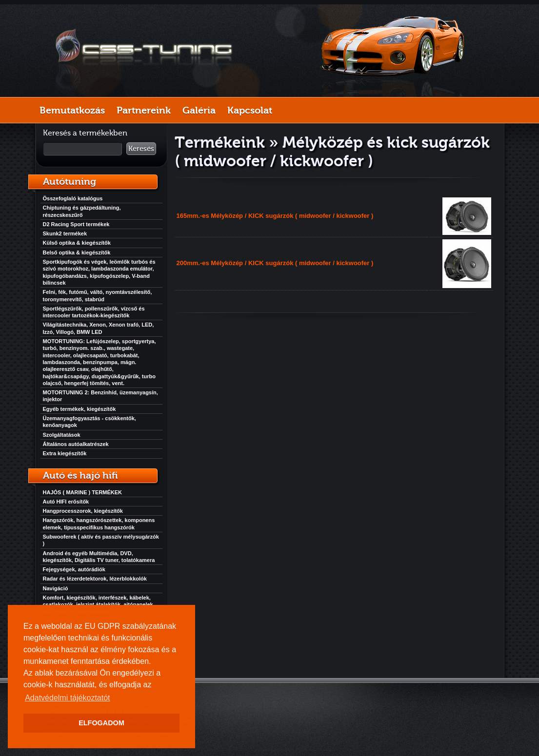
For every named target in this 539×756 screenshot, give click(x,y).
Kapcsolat (250, 110)
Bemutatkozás (72, 110)
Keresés (141, 149)
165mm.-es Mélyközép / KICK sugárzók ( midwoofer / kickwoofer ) (275, 216)
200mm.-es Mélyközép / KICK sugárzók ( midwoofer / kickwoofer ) (275, 263)
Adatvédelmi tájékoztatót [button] (67, 698)
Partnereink (144, 110)
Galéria (199, 110)
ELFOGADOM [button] (101, 723)
